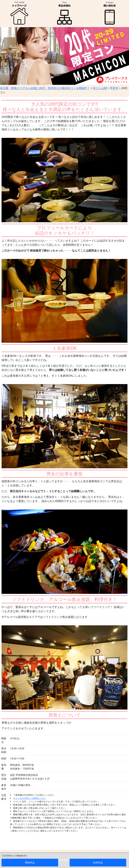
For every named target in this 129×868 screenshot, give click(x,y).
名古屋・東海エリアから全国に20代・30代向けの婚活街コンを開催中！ (45, 88)
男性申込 (30, 863)
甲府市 (114, 88)
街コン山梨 (100, 88)
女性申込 (98, 863)
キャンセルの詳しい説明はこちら (29, 798)
